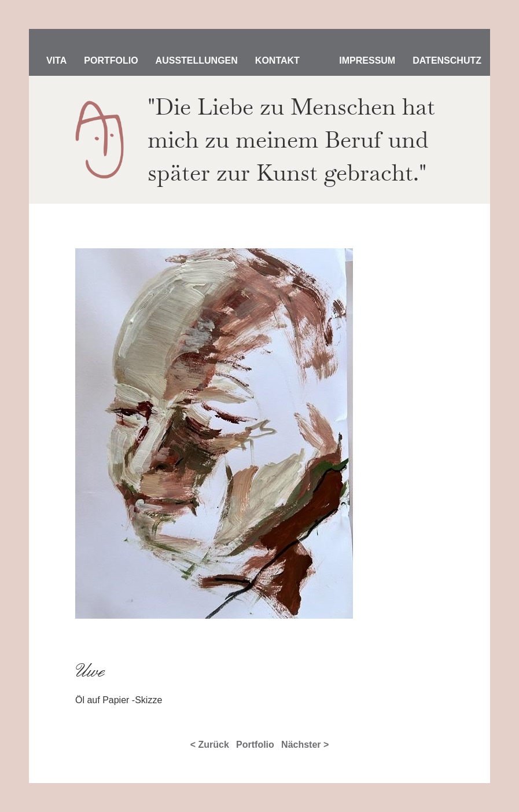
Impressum (367, 60)
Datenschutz (447, 60)
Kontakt (277, 60)
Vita (56, 60)
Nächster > (305, 745)
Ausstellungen (197, 60)
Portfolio (111, 60)
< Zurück (210, 745)
